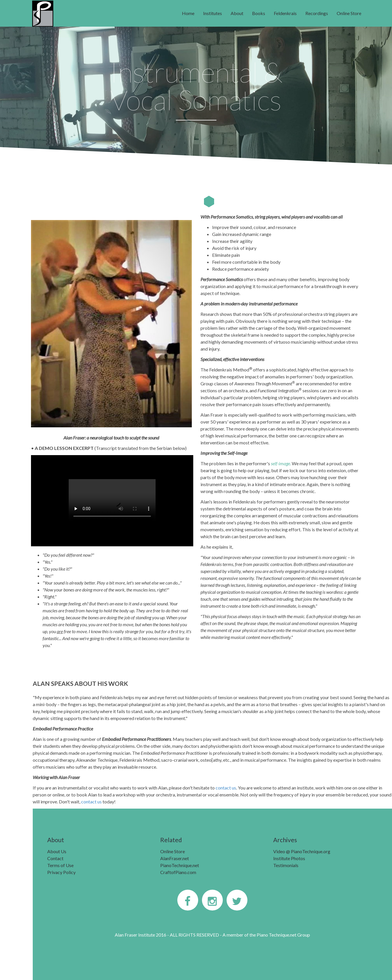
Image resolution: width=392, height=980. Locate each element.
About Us (57, 851)
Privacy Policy (61, 872)
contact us (226, 788)
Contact (55, 858)
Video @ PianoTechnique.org (302, 851)
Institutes (213, 13)
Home (188, 13)
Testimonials (286, 865)
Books (259, 13)
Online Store (349, 13)
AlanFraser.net (175, 858)
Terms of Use (60, 865)
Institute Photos (289, 858)
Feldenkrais (285, 13)
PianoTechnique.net (180, 865)
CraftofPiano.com (178, 872)
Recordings (317, 13)
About (237, 13)
